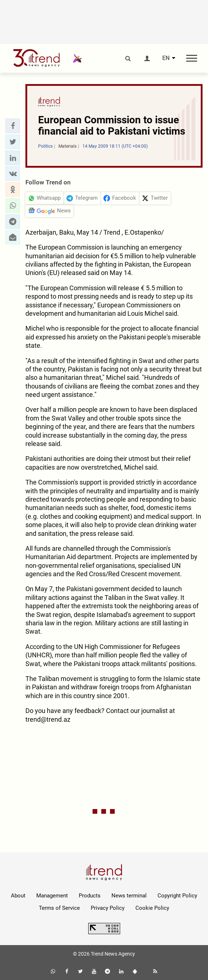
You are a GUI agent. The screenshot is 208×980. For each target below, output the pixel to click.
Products (90, 896)
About (18, 896)
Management (52, 896)
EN (166, 58)
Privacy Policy (108, 908)
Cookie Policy (152, 908)
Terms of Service (59, 908)
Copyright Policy (177, 896)
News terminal (129, 896)
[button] (13, 126)
